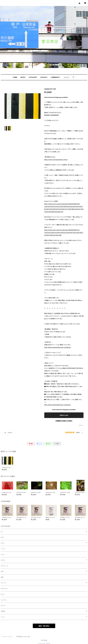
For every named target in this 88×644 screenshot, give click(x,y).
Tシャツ (3, 549)
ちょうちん (4, 600)
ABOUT (23, 77)
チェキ (3, 554)
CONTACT (44, 77)
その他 (3, 560)
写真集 (3, 611)
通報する (81, 425)
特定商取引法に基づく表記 (23, 637)
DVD (2, 537)
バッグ (3, 617)
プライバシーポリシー (8, 637)
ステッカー (4, 583)
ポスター (3, 606)
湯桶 (2, 577)
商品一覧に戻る (44, 626)
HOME (15, 77)
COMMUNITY (55, 77)
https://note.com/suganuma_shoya (56, 160)
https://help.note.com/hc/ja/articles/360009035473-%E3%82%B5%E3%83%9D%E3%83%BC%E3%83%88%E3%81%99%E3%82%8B (64, 233)
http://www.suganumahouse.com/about (57, 347)
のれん (3, 594)
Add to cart (64, 415)
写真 (2, 571)
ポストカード (4, 566)
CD (2, 532)
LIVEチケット (5, 589)
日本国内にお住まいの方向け (64, 421)
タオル (3, 543)
